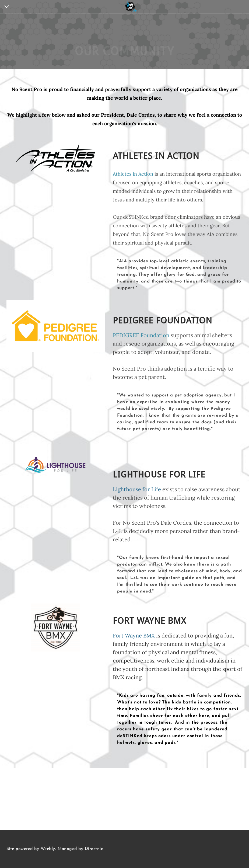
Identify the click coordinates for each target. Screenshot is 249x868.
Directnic (94, 849)
